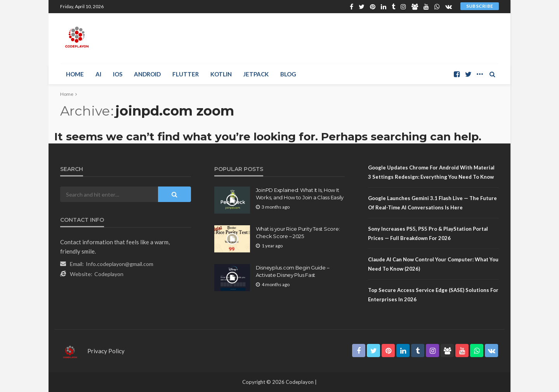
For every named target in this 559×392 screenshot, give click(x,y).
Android (147, 74)
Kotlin (221, 74)
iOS (118, 74)
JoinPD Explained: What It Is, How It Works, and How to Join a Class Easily (300, 193)
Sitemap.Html (236, 306)
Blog (288, 74)
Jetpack (256, 74)
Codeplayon (109, 274)
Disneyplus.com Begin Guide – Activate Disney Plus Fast (293, 271)
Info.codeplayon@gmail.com (120, 264)
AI (98, 74)
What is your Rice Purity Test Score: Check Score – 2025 (298, 232)
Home (75, 74)
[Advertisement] (358, 38)
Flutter (186, 74)
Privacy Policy (106, 351)
